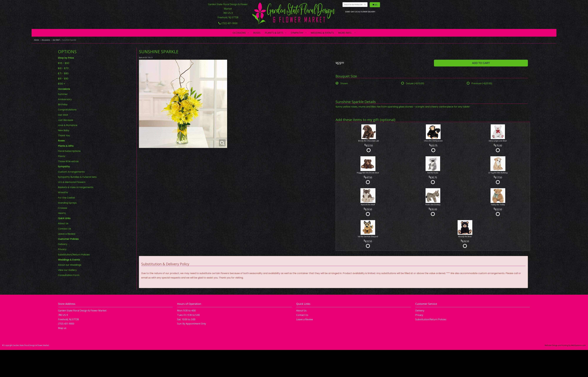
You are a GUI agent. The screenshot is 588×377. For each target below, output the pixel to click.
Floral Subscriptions (69, 151)
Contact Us (64, 229)
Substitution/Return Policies (74, 255)
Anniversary (65, 99)
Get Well (56, 40)
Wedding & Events (322, 33)
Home (36, 40)
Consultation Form (69, 275)
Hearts (62, 213)
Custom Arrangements (71, 172)
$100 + (62, 84)
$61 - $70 (63, 68)
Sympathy (297, 33)
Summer (63, 94)
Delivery (63, 244)
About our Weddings (70, 265)
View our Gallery (67, 270)
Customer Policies (68, 239)
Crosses (63, 208)
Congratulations (67, 110)
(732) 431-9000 (228, 23)
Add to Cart (481, 63)
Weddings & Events (69, 260)
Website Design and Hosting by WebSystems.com (565, 345)
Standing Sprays (67, 203)
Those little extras (68, 161)
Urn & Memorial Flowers (72, 182)
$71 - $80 (63, 73)
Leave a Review (67, 234)
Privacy (62, 249)
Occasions (239, 33)
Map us (62, 328)
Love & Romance (68, 125)
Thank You (64, 135)
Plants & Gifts (274, 33)
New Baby (64, 130)
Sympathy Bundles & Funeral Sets (77, 177)
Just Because (66, 120)
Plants (62, 156)
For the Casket (67, 198)
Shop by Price (66, 58)
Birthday (63, 104)
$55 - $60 (64, 63)
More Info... (345, 33)
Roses (257, 33)
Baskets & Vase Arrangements (76, 187)
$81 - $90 (63, 79)
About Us (63, 223)
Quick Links (64, 218)
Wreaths (63, 192)
